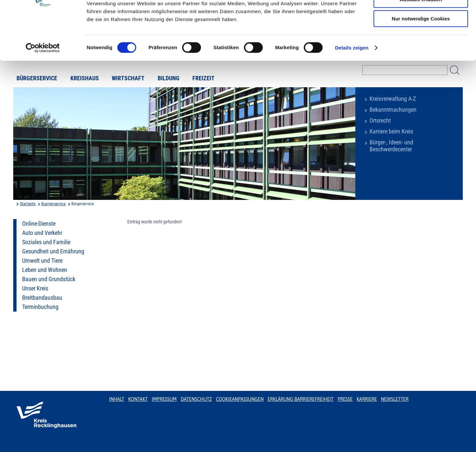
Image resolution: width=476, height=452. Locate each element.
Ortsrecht (380, 121)
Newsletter (395, 399)
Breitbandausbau (42, 298)
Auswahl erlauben (421, 36)
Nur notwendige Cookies (421, 55)
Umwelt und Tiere (42, 261)
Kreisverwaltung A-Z (393, 99)
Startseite (28, 204)
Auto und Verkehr (42, 233)
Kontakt (138, 399)
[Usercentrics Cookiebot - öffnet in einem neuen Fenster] (43, 84)
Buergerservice (54, 204)
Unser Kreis (35, 288)
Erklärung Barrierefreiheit (300, 399)
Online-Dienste (39, 224)
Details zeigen (352, 84)
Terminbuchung (40, 307)
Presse (345, 399)
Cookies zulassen (421, 16)
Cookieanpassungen (240, 399)
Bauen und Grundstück (49, 279)
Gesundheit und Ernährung (53, 251)
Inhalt (117, 399)
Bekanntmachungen (393, 110)
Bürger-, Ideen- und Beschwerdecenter (391, 146)
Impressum (164, 399)
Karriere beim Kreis (391, 132)
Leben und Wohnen (45, 270)
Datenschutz (197, 399)
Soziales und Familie (46, 242)
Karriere (367, 399)
